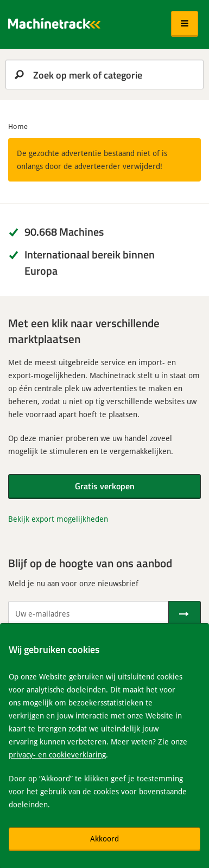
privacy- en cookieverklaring (57, 754)
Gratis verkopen (105, 486)
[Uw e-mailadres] (88, 614)
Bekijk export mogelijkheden (58, 519)
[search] (104, 75)
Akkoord (104, 838)
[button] (185, 24)
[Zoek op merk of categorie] (104, 75)
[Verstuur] (185, 614)
